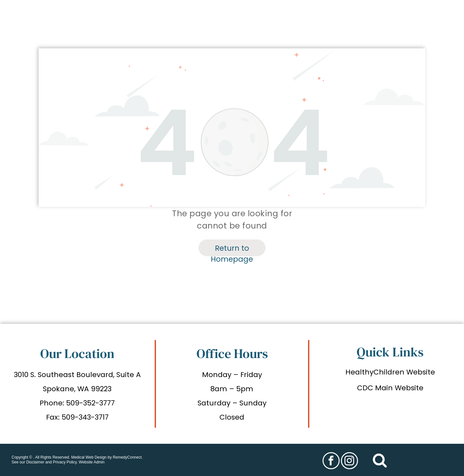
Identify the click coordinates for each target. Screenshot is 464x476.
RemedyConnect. (128, 457)
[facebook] (331, 461)
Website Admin (92, 462)
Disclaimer (35, 462)
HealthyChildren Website (390, 372)
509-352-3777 (90, 403)
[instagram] (349, 461)
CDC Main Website (390, 388)
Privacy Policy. (65, 462)
